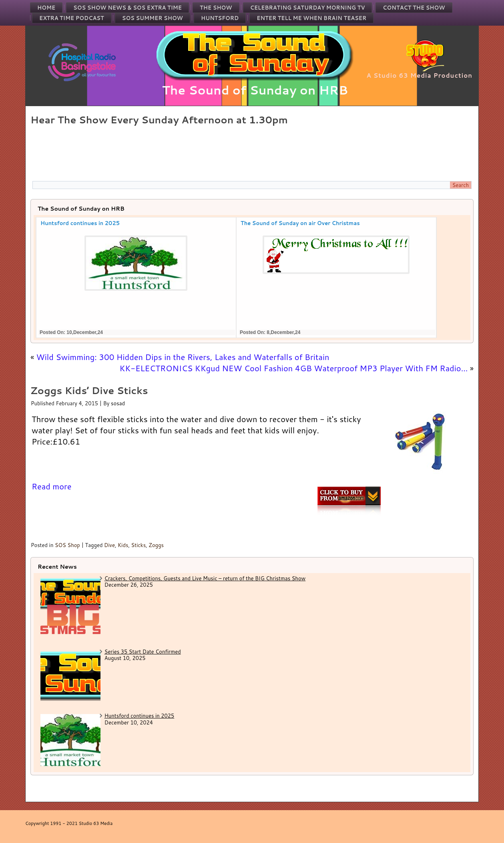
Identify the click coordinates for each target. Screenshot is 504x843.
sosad (118, 403)
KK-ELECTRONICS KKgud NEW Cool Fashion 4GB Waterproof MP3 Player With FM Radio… (293, 368)
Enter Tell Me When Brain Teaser (311, 18)
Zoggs (156, 545)
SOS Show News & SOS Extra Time (128, 8)
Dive (109, 545)
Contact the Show (414, 8)
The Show (216, 8)
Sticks (139, 545)
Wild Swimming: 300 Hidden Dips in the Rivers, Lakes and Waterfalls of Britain (183, 357)
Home (46, 8)
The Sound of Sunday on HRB (255, 90)
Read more (52, 486)
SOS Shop (67, 545)
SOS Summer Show (153, 18)
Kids (123, 545)
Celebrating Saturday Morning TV (308, 8)
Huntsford (220, 18)
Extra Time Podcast (72, 18)
